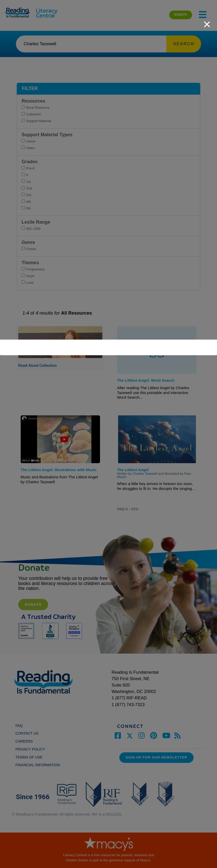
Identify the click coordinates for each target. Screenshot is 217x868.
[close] (207, 22)
